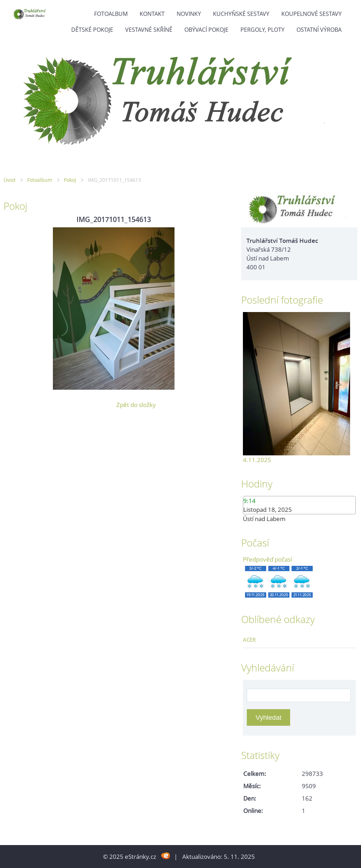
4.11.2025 (257, 460)
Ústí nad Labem (264, 519)
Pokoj (70, 180)
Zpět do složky (136, 405)
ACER (249, 640)
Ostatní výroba (319, 30)
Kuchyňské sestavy (241, 14)
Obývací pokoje (206, 30)
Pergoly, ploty (262, 30)
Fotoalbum (111, 14)
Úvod (10, 180)
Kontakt (152, 14)
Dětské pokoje (92, 30)
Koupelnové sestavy (311, 14)
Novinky (189, 14)
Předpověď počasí (267, 559)
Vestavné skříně (149, 30)
